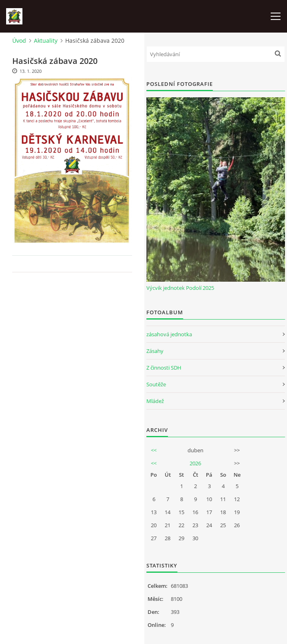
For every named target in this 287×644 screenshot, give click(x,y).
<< (154, 450)
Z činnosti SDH (164, 368)
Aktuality (46, 41)
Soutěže (156, 384)
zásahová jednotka (169, 334)
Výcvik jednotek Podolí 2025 (180, 288)
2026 (195, 463)
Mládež (155, 401)
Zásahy (155, 351)
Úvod (19, 41)
